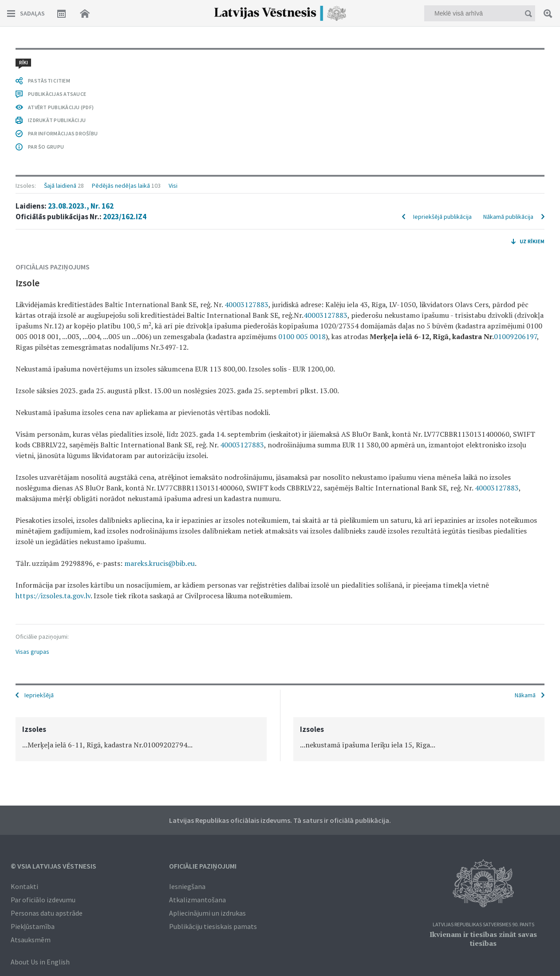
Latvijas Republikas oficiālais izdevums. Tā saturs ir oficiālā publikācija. (280, 820)
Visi (173, 186)
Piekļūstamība (33, 926)
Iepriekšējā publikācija (442, 217)
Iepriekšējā (39, 695)
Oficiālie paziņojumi (203, 866)
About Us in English (40, 962)
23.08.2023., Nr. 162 (81, 206)
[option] (141, 739)
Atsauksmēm (31, 940)
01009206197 (515, 336)
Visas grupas (32, 652)
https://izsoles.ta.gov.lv (53, 596)
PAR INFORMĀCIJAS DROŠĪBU (63, 133)
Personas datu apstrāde (47, 913)
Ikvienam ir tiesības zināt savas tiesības (483, 939)
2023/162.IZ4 (125, 217)
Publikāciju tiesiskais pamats (213, 926)
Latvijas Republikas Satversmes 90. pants (483, 925)
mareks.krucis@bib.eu (160, 563)
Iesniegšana (187, 886)
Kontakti (24, 886)
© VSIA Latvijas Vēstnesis (53, 866)
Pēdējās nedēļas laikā (121, 186)
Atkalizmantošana (197, 900)
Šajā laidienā (60, 186)
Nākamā (525, 695)
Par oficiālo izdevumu (43, 900)
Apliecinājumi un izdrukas (207, 913)
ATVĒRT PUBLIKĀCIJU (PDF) (61, 107)
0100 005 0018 (302, 336)
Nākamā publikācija (508, 217)
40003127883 (246, 304)
